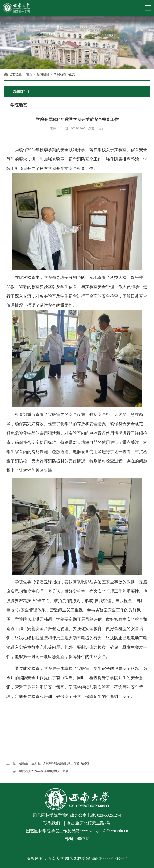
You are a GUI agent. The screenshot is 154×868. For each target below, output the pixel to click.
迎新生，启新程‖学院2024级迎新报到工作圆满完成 (54, 763)
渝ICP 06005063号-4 (110, 859)
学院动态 (60, 74)
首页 (29, 74)
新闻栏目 (43, 74)
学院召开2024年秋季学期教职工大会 (44, 771)
